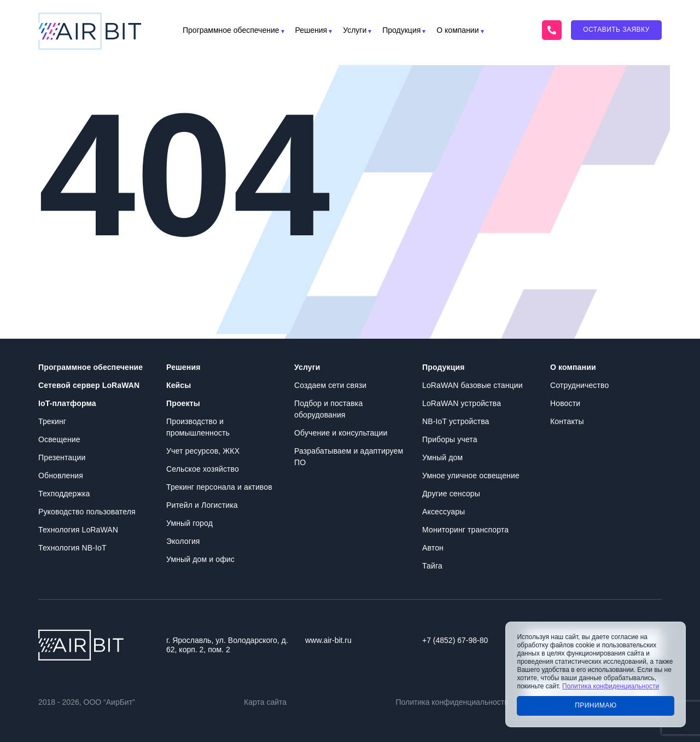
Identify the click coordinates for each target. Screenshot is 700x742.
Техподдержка (64, 494)
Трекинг (52, 421)
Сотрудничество (579, 385)
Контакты (567, 421)
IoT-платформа (67, 403)
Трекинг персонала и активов (219, 487)
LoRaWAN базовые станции (472, 385)
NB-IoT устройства (456, 421)
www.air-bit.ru (328, 640)
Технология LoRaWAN (78, 530)
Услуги (355, 30)
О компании (457, 30)
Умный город (189, 523)
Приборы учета (450, 439)
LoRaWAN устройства (462, 403)
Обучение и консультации (341, 433)
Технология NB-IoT (72, 548)
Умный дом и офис (200, 559)
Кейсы (179, 385)
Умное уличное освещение (471, 476)
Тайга (432, 566)
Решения (311, 30)
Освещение (59, 439)
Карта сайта (265, 702)
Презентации (62, 457)
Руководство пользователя (87, 512)
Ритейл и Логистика (202, 505)
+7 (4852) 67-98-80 (455, 640)
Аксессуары (444, 512)
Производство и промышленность (198, 427)
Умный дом (442, 457)
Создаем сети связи (330, 385)
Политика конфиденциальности (452, 702)
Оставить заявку (616, 30)
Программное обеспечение (231, 30)
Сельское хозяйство (203, 469)
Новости (565, 403)
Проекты (183, 403)
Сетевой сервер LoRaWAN (89, 385)
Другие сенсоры (451, 494)
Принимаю (596, 705)
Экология (183, 541)
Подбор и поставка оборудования (328, 409)
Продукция (401, 30)
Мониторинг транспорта (465, 530)
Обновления (61, 476)
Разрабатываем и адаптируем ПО (349, 457)
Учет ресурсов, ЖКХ (203, 451)
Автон (433, 548)
